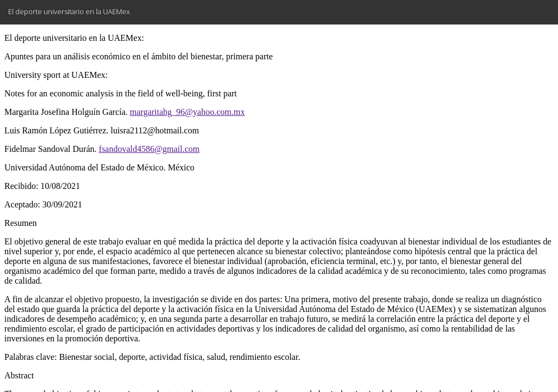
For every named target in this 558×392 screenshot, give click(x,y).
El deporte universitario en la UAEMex (69, 11)
